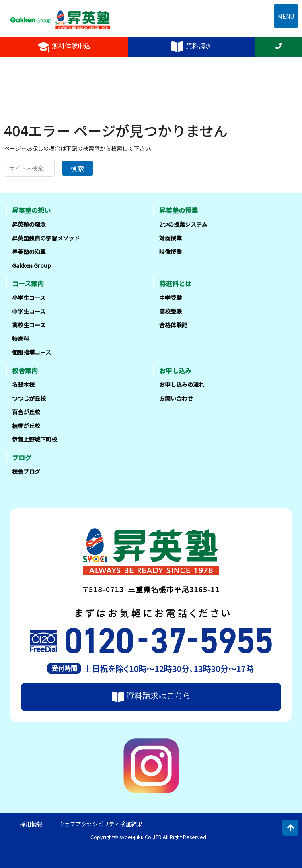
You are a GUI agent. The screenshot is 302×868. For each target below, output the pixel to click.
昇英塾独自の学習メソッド (46, 238)
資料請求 (191, 47)
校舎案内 (25, 370)
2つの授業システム (183, 224)
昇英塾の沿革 (29, 252)
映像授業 (171, 252)
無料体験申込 (64, 47)
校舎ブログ (26, 471)
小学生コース (29, 298)
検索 (78, 168)
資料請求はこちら (151, 697)
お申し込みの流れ (182, 384)
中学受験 (171, 298)
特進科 (21, 339)
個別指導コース (32, 352)
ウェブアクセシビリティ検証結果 (101, 824)
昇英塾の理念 (29, 224)
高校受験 (171, 311)
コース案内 (28, 283)
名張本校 (23, 384)
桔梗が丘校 (26, 426)
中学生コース (29, 311)
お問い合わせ (176, 398)
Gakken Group (32, 265)
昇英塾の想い (31, 210)
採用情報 (31, 824)
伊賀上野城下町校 (35, 439)
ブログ (22, 457)
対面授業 (171, 238)
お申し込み (175, 370)
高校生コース (29, 325)
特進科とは (175, 283)
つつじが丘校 (29, 398)
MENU (286, 16)
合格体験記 (173, 325)
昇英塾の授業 (179, 210)
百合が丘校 (26, 412)
